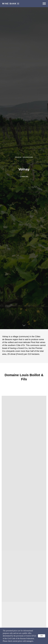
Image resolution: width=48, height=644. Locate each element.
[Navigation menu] (44, 4)
